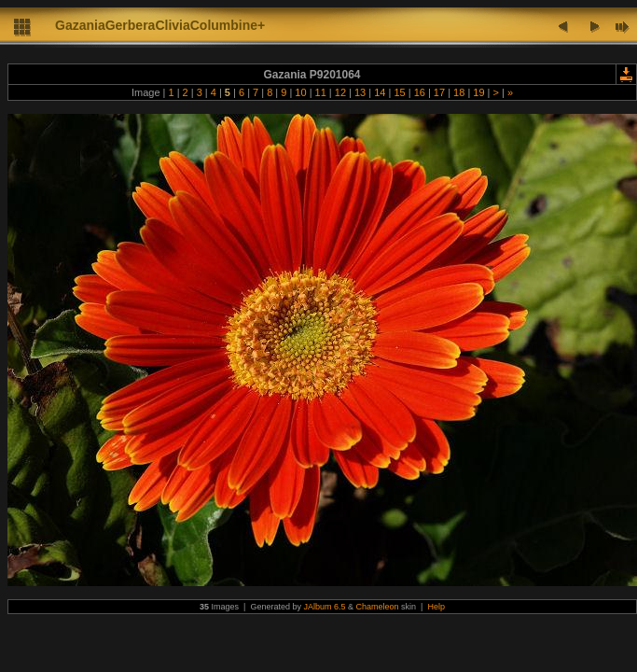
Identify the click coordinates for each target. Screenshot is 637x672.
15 (399, 92)
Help (436, 607)
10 (300, 92)
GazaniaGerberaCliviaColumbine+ (160, 25)
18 (459, 92)
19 (478, 92)
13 (360, 92)
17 (439, 92)
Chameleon (378, 607)
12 (340, 92)
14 (380, 92)
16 (420, 92)
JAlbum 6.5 (324, 607)
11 (321, 92)
